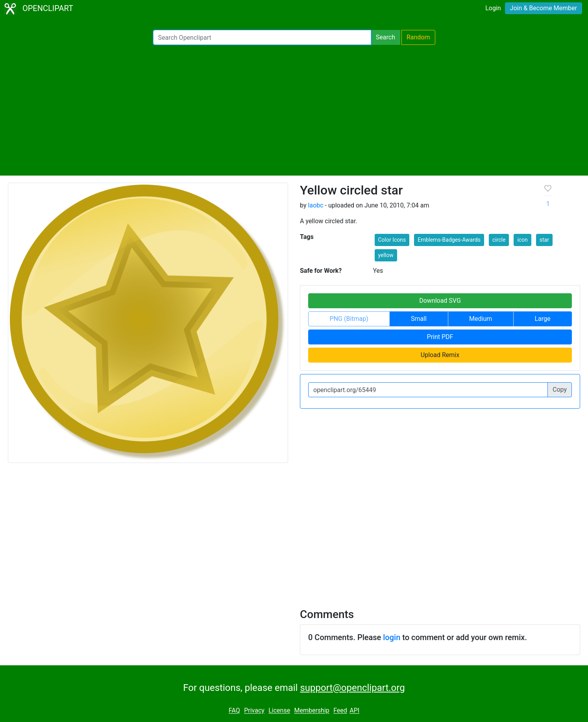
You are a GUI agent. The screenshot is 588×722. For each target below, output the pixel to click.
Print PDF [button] (440, 337)
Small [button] (419, 319)
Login (493, 8)
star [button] (544, 240)
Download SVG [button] (440, 301)
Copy (560, 390)
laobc (315, 205)
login (392, 637)
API (354, 711)
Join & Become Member (544, 8)
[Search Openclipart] (262, 37)
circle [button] (499, 240)
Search (386, 37)
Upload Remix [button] (440, 355)
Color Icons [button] (392, 240)
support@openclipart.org (352, 688)
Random (418, 37)
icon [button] (522, 240)
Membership (312, 711)
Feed (340, 711)
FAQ (234, 711)
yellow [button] (386, 255)
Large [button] (542, 319)
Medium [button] (481, 319)
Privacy (254, 711)
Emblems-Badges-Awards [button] (449, 240)
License (279, 711)
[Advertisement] (294, 110)
